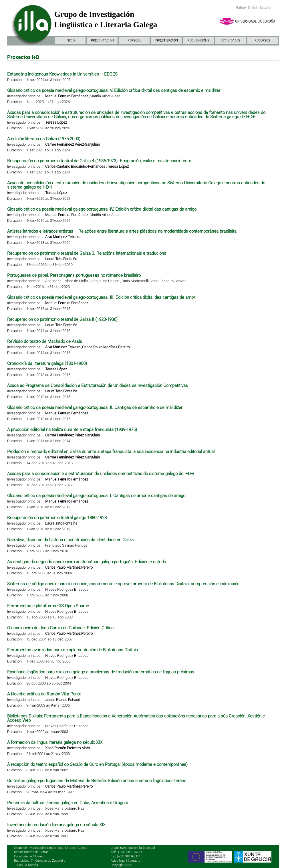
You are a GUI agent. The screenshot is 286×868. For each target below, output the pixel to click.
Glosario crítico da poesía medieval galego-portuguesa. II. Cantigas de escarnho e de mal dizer (95, 408)
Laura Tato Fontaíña (61, 259)
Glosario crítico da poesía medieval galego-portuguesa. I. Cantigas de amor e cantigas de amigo (96, 496)
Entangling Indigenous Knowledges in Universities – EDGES (62, 74)
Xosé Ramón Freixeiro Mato (67, 748)
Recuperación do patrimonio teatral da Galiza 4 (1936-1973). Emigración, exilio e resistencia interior (99, 161)
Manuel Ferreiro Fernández (67, 96)
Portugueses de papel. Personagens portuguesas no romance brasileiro (74, 275)
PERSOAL (134, 40)
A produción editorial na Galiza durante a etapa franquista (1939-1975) (72, 430)
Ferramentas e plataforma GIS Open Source (48, 606)
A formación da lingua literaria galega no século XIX (55, 742)
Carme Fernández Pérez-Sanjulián (73, 144)
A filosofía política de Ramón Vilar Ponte (44, 694)
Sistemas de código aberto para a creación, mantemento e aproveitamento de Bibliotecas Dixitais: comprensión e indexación (123, 584)
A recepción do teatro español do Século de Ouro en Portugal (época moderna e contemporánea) (97, 764)
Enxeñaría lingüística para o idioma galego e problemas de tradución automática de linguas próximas (101, 672)
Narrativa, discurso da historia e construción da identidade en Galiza (70, 540)
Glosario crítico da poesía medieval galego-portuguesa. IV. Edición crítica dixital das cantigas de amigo (102, 209)
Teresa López (56, 122)
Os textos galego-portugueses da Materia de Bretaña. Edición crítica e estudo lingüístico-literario (97, 781)
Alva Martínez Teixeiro (63, 237)
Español (265, 8)
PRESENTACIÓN (102, 40)
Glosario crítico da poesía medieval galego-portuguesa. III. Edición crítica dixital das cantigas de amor (101, 297)
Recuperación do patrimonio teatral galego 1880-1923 (57, 518)
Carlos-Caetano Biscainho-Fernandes (75, 166)
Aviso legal (118, 861)
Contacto (134, 861)
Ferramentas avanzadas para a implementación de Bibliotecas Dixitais (73, 650)
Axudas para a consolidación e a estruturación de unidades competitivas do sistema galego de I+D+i (101, 474)
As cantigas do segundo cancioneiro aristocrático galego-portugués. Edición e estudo (87, 562)
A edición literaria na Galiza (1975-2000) (44, 139)
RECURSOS (262, 40)
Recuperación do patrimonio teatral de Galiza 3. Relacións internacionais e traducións (87, 253)
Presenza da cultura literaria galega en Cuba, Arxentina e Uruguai (67, 803)
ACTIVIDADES (231, 40)
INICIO (70, 40)
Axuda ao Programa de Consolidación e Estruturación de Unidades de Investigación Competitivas (98, 385)
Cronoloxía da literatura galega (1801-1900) (47, 363)
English (253, 8)
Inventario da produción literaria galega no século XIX (56, 825)
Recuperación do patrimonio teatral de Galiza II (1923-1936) (62, 319)
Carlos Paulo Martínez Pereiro (106, 347)
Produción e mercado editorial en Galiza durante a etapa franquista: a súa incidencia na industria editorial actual (111, 452)
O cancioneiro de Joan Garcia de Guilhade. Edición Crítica (60, 628)
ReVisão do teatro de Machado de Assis (45, 341)
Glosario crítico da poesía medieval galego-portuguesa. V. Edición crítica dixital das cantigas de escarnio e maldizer (114, 90)
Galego (241, 8)
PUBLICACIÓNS (198, 40)
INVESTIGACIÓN (166, 40)
